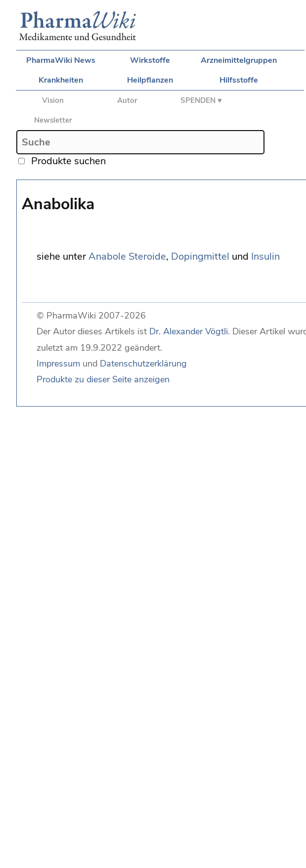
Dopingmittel (200, 256)
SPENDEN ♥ (201, 100)
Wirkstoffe (150, 60)
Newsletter (53, 120)
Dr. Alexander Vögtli (189, 331)
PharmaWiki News (61, 60)
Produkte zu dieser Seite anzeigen (103, 379)
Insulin (265, 256)
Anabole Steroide (127, 256)
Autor (127, 100)
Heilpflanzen (150, 80)
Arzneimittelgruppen (239, 60)
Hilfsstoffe (239, 80)
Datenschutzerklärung (143, 364)
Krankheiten (61, 80)
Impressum (58, 364)
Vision (53, 100)
